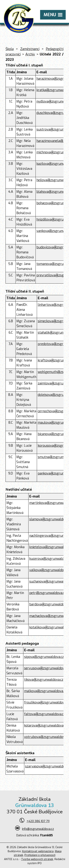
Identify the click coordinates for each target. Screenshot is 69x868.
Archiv (30, 54)
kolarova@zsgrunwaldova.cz (46, 725)
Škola (10, 49)
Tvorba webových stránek (37, 859)
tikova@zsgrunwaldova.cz (44, 680)
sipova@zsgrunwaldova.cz (44, 657)
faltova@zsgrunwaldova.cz (45, 714)
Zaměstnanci (30, 49)
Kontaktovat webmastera (38, 851)
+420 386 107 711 (38, 821)
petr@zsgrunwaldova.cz (48, 593)
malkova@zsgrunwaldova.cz (45, 691)
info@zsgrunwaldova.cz (38, 829)
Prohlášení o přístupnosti (40, 855)
